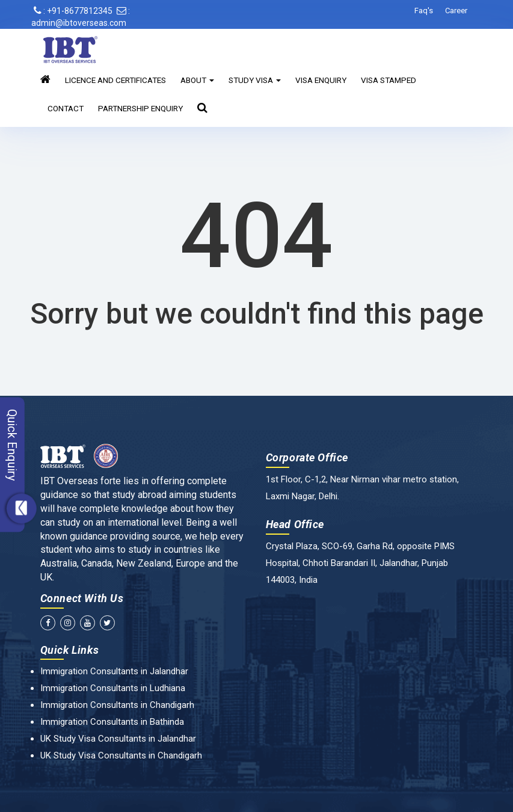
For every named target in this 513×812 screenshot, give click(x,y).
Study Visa (255, 80)
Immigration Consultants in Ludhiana (113, 688)
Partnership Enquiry (140, 108)
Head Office (295, 524)
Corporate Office (307, 457)
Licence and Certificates (115, 80)
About (197, 80)
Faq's (424, 11)
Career (456, 11)
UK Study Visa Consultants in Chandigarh (121, 755)
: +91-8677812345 (73, 11)
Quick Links (70, 650)
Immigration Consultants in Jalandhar (114, 671)
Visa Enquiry (321, 80)
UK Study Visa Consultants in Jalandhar (118, 739)
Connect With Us (82, 598)
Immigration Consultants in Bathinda (112, 722)
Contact (66, 108)
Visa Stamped (389, 80)
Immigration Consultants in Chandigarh (117, 705)
